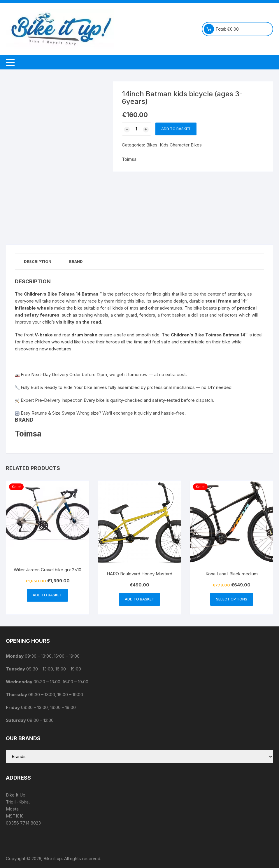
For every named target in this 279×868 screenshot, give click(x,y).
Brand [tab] (76, 261)
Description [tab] (38, 261)
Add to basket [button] (47, 595)
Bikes (152, 145)
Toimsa (129, 159)
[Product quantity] (136, 129)
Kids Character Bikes (181, 145)
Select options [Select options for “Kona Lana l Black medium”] (232, 599)
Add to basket (176, 129)
